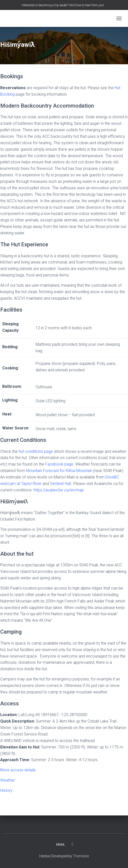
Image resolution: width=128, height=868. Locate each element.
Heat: (7, 414)
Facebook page (59, 464)
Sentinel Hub (61, 484)
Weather (8, 780)
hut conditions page (36, 451)
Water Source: (16, 428)
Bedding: (10, 347)
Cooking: (11, 368)
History (6, 790)
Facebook (73, 844)
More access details (18, 770)
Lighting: (10, 400)
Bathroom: (12, 386)
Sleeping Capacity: (11, 327)
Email (61, 845)
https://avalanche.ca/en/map (59, 490)
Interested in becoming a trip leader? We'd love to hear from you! (63, 5)
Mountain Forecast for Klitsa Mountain (59, 471)
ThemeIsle (81, 856)
